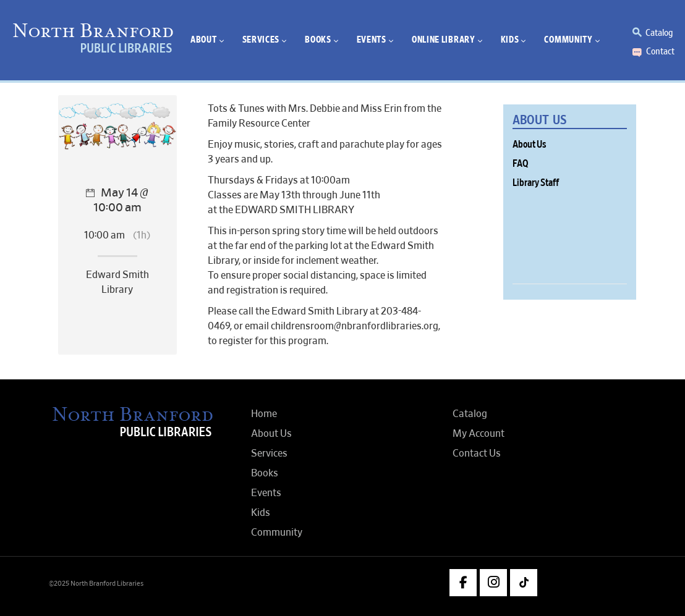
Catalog (659, 33)
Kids (261, 513)
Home (264, 414)
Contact (660, 51)
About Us (530, 145)
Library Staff (536, 183)
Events (266, 493)
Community (277, 533)
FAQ (521, 164)
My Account (479, 434)
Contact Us (477, 454)
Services (269, 454)
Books (265, 473)
